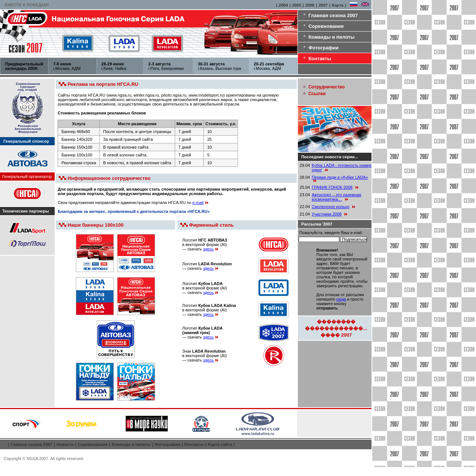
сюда (341, 299)
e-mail (200, 203)
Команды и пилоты (331, 37)
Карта (337, 5)
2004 (283, 5)
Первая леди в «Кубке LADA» (340, 177)
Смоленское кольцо (330, 207)
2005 (296, 5)
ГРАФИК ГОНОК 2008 (332, 187)
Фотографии (323, 48)
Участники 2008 (327, 214)
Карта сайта (220, 444)
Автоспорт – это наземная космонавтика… (336, 197)
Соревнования (326, 26)
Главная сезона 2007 (333, 15)
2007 (323, 5)
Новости (65, 444)
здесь (211, 249)
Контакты (320, 59)
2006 (310, 5)
